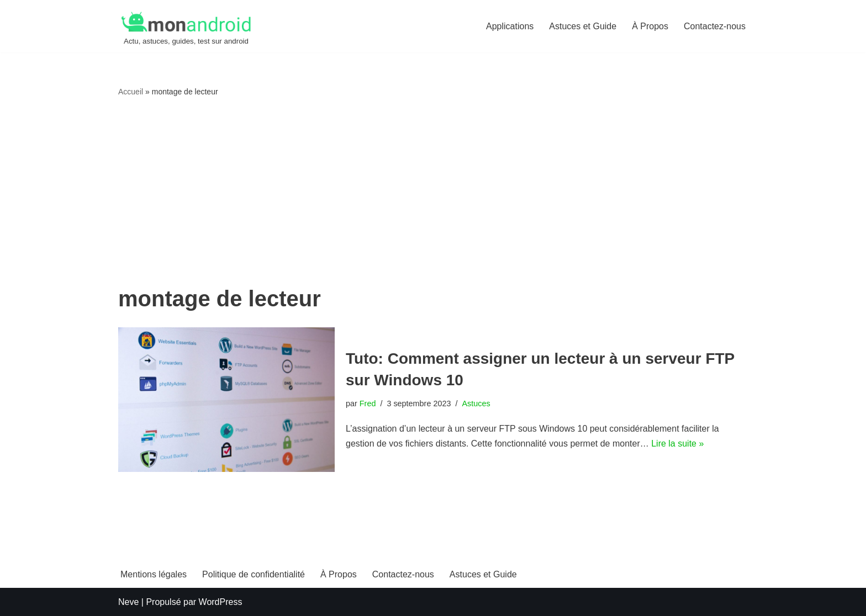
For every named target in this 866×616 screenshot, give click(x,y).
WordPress (221, 602)
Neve (128, 602)
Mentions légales (154, 574)
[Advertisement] (433, 193)
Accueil (131, 92)
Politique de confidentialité (254, 574)
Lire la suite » (677, 444)
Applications (510, 26)
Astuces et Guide (583, 26)
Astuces (476, 403)
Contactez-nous (715, 26)
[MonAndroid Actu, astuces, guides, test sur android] (186, 28)
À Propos (650, 26)
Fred (368, 403)
